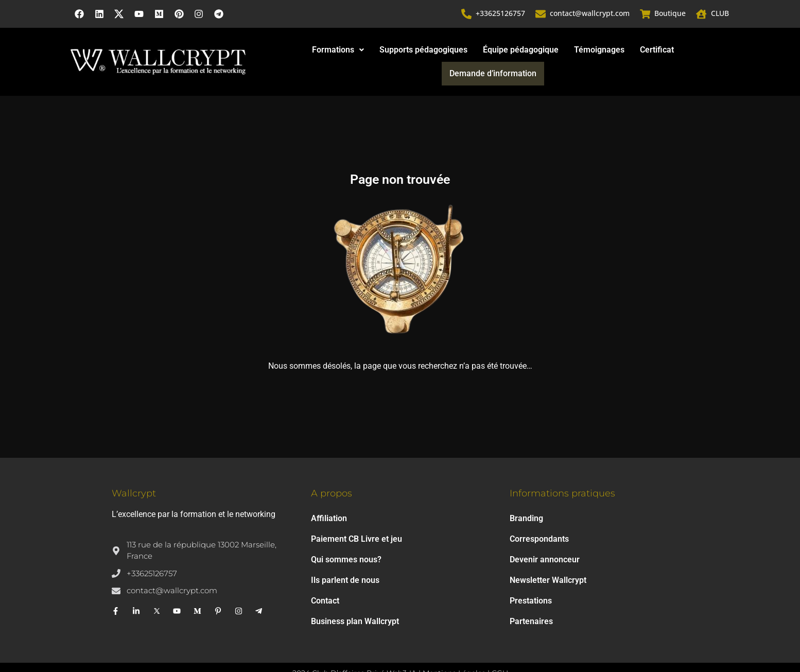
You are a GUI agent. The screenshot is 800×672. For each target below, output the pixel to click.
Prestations (531, 581)
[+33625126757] (467, 14)
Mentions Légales (454, 653)
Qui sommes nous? (346, 539)
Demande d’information (682, 52)
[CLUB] (702, 14)
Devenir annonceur (545, 539)
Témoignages (551, 52)
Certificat (609, 52)
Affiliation (329, 498)
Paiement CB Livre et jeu (356, 519)
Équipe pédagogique (473, 52)
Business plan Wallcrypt (355, 601)
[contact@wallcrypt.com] (541, 14)
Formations (290, 52)
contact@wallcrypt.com (590, 14)
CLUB (720, 14)
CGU (500, 653)
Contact (325, 581)
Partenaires (531, 601)
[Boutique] (646, 14)
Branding (526, 498)
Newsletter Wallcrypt (548, 560)
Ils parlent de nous (345, 560)
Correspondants (539, 519)
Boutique (671, 14)
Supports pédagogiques (376, 52)
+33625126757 (501, 14)
